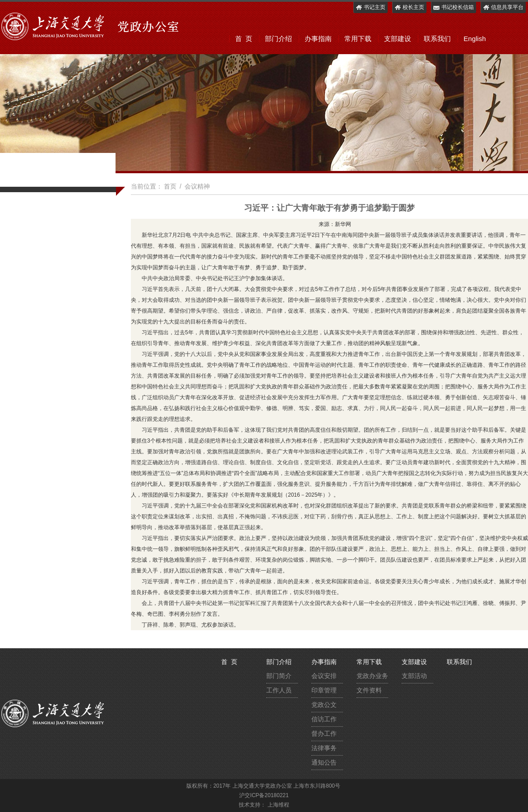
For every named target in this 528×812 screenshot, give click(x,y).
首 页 (244, 39)
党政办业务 (372, 676)
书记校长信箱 (453, 7)
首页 (170, 186)
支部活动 (414, 676)
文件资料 (369, 690)
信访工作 (324, 719)
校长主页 (409, 7)
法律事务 (324, 748)
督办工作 (324, 734)
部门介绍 (278, 39)
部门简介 (279, 676)
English (475, 39)
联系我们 (437, 39)
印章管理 (324, 690)
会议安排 (324, 676)
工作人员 (279, 690)
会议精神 (197, 186)
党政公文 (324, 705)
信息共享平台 (503, 7)
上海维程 (278, 805)
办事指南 (318, 39)
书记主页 (370, 7)
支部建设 (398, 39)
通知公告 (324, 762)
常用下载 (358, 39)
